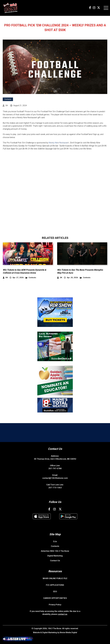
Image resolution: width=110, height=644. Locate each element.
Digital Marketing (55, 556)
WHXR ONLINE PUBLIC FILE (55, 578)
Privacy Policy (55, 605)
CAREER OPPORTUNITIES (55, 598)
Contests (8, 99)
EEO (55, 591)
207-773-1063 (55, 488)
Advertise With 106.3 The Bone (55, 551)
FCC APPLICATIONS (55, 585)
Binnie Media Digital (68, 632)
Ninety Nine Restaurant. (59, 143)
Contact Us (55, 561)
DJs (55, 541)
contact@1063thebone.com (55, 478)
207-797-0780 (55, 468)
